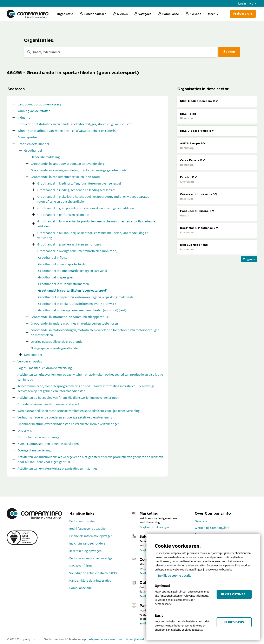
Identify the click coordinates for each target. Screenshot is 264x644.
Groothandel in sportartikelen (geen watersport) (73, 290)
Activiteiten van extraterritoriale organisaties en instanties (57, 468)
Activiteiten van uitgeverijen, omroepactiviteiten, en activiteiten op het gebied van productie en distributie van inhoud (90, 377)
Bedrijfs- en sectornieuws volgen (92, 558)
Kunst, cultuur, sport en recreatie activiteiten (48, 444)
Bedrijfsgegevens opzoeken (88, 528)
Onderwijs (25, 430)
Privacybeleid (135, 639)
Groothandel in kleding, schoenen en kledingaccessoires (76, 190)
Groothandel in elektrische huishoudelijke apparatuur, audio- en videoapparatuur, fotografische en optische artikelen (94, 199)
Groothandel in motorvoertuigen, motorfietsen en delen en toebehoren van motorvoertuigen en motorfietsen (95, 332)
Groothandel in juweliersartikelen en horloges (69, 244)
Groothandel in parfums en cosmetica (63, 215)
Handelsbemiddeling (45, 157)
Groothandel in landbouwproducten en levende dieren (69, 164)
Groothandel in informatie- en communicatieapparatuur (70, 317)
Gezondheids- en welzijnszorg (38, 437)
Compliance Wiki (81, 588)
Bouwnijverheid (28, 137)
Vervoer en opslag (30, 361)
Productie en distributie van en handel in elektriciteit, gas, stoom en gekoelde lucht (75, 124)
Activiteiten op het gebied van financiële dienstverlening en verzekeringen (68, 397)
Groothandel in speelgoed (56, 277)
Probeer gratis (243, 13)
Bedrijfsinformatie (82, 521)
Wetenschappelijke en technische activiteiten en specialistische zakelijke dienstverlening (79, 411)
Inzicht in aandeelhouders (87, 543)
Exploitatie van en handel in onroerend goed (48, 404)
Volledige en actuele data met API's (93, 573)
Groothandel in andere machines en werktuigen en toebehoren (74, 323)
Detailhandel (33, 355)
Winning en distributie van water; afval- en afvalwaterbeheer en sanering (67, 131)
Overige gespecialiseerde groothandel (57, 341)
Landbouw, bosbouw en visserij (39, 104)
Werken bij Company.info (212, 528)
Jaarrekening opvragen (85, 551)
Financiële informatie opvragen (91, 536)
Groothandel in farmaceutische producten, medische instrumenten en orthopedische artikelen (96, 224)
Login (242, 3)
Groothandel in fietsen (54, 257)
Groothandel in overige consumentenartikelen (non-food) (77, 251)
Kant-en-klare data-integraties (90, 580)
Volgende (249, 259)
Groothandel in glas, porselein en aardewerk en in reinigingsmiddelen (86, 208)
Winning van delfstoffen (34, 111)
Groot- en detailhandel (33, 144)
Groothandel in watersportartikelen (63, 264)
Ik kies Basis (234, 622)
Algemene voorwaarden (106, 639)
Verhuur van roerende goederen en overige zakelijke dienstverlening (65, 417)
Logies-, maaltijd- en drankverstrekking (45, 368)
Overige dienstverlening (34, 450)
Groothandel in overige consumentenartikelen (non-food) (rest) (82, 310)
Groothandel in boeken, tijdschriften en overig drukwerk (77, 304)
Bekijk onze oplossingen (154, 527)
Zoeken (229, 52)
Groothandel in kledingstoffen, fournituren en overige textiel (79, 183)
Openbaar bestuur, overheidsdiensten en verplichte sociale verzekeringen (69, 424)
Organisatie (65, 14)
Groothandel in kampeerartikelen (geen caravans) (73, 271)
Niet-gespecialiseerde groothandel (55, 348)
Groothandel (33, 150)
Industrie (24, 117)
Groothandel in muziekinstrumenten (64, 284)
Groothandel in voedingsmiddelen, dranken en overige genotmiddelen (80, 170)
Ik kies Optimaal (234, 594)
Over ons (201, 521)
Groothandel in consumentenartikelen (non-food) (65, 177)
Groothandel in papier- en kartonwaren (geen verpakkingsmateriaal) (85, 297)
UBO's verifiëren (81, 566)
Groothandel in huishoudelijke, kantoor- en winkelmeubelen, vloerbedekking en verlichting (93, 235)
